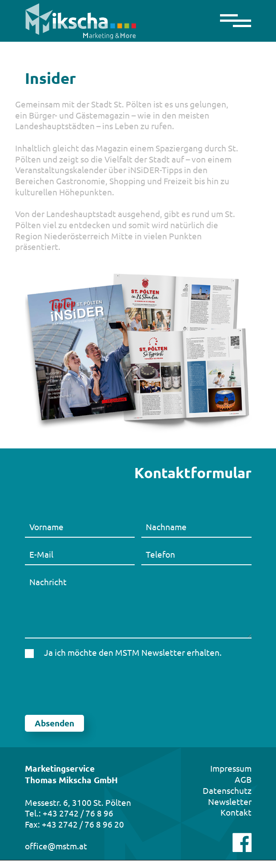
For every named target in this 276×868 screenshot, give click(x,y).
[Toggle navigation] (232, 21)
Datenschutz (227, 790)
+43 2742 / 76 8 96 (78, 813)
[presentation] (92, 686)
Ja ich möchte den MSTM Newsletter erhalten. (133, 652)
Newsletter (230, 801)
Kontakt (236, 812)
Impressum (231, 768)
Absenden (54, 723)
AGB (243, 779)
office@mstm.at (56, 846)
